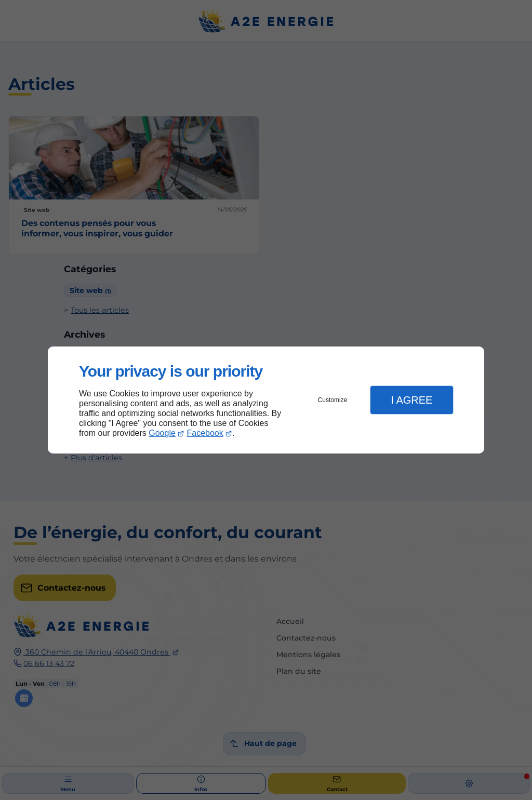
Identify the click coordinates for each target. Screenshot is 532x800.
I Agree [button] (411, 400)
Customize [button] (333, 400)
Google (162, 433)
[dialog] (266, 400)
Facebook (205, 433)
